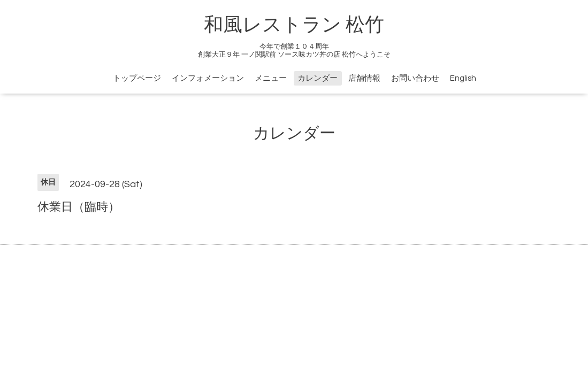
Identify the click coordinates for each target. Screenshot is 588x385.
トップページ (137, 78)
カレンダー (318, 78)
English (463, 78)
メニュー (271, 78)
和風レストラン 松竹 (294, 25)
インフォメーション (208, 78)
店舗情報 (364, 78)
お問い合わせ (415, 78)
